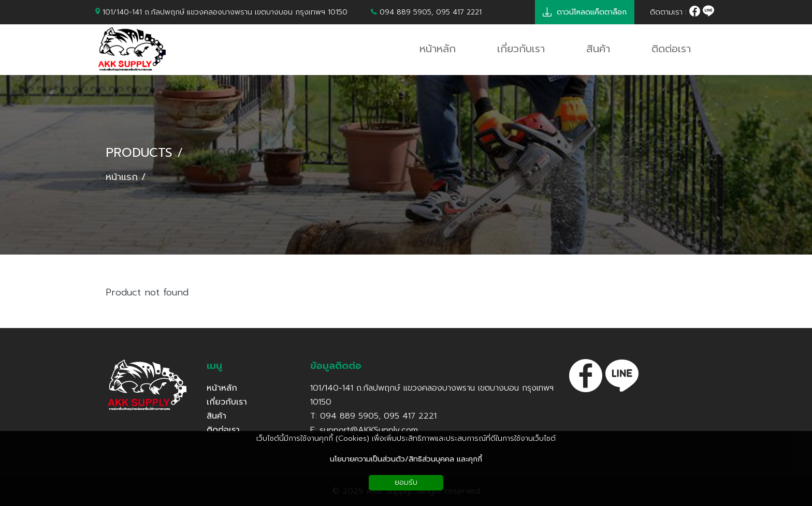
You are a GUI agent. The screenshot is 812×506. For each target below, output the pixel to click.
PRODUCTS (139, 153)
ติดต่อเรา (223, 430)
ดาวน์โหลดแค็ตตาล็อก (585, 12)
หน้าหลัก (222, 388)
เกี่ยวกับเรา (227, 402)
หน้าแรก (122, 177)
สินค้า (216, 416)
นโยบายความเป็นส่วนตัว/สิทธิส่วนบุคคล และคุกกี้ (406, 459)
